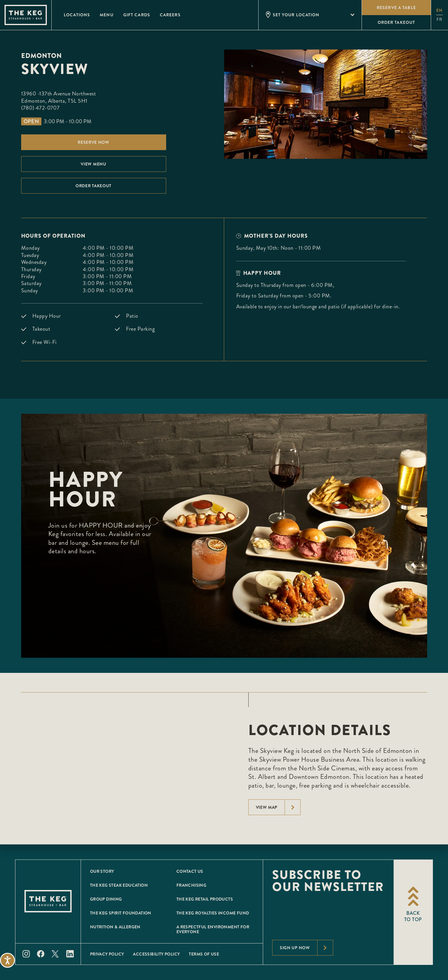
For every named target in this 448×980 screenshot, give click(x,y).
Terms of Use (204, 954)
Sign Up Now (306, 948)
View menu (93, 164)
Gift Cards (137, 15)
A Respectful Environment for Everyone (213, 929)
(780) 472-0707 (40, 108)
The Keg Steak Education (119, 885)
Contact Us (190, 871)
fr (439, 19)
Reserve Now (93, 142)
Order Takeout (93, 186)
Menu (106, 15)
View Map (278, 807)
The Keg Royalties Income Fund (213, 913)
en (439, 10)
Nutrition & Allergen (115, 927)
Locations (77, 15)
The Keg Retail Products (205, 899)
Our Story (102, 871)
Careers (170, 15)
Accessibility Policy (156, 954)
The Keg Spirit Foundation (121, 913)
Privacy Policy (107, 954)
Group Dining (106, 899)
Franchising (191, 885)
